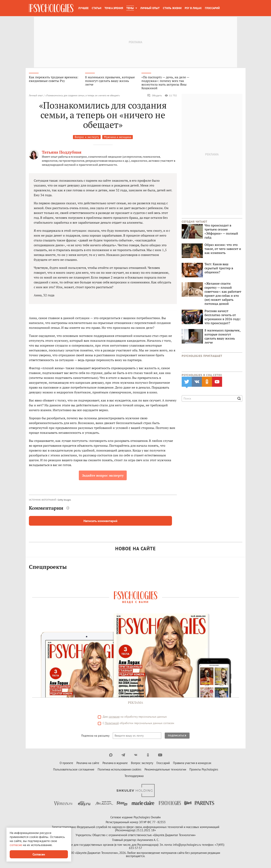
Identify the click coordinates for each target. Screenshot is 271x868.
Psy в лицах (193, 8)
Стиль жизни (172, 8)
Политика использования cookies (119, 770)
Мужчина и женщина (118, 138)
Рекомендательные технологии (165, 770)
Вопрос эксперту (142, 764)
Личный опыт (150, 8)
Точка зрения (114, 8)
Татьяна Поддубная (62, 153)
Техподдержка (134, 776)
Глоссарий (212, 8)
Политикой (112, 724)
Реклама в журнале (115, 764)
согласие (114, 717)
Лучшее (83, 8)
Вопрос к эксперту (87, 138)
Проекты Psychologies (204, 770)
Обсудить (154, 96)
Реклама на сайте (88, 764)
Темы (130, 8)
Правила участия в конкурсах (192, 764)
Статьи (96, 8)
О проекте (66, 764)
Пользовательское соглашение (74, 770)
